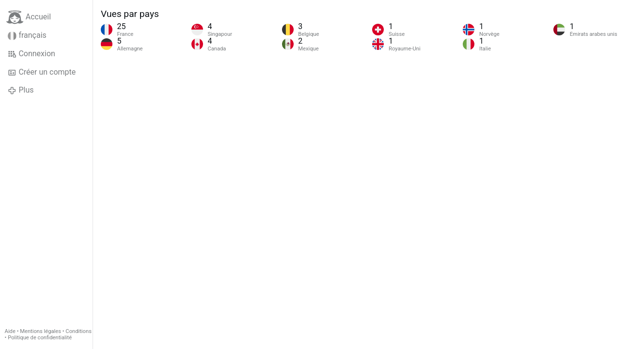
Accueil (29, 17)
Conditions (79, 331)
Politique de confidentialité (40, 338)
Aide (10, 331)
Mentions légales (40, 331)
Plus (21, 90)
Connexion (31, 54)
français (27, 35)
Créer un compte (42, 72)
